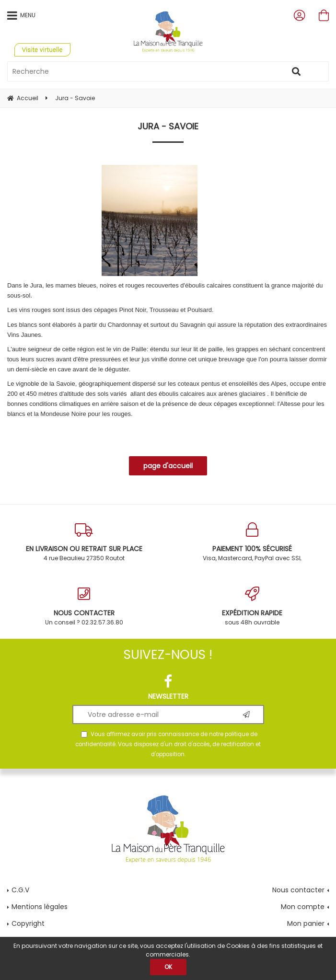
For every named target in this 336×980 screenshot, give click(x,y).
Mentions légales (40, 907)
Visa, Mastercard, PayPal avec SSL (252, 542)
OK (168, 967)
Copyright (28, 923)
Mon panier (306, 923)
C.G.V (20, 890)
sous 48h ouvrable (252, 606)
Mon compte (303, 907)
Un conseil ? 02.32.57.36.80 (84, 606)
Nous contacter (298, 890)
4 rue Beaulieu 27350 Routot (84, 542)
